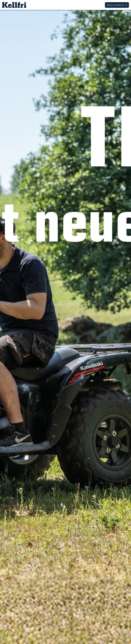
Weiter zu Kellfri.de (117, 5)
